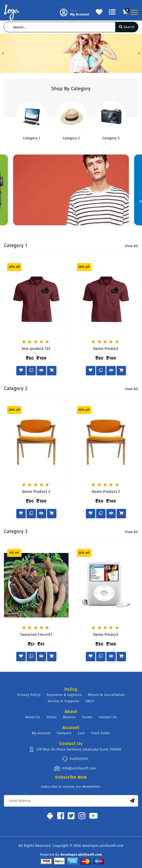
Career (87, 717)
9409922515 (75, 759)
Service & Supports (63, 701)
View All (132, 246)
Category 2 (71, 138)
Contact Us (108, 717)
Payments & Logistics (64, 695)
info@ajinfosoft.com (75, 768)
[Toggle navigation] (134, 12)
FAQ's (90, 701)
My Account (41, 733)
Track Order (100, 733)
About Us (33, 717)
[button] (3, 53)
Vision (52, 717)
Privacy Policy (29, 695)
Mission (69, 717)
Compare (64, 733)
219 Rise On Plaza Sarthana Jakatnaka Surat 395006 (75, 749)
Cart (81, 733)
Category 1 (32, 138)
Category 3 (111, 138)
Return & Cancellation (106, 695)
